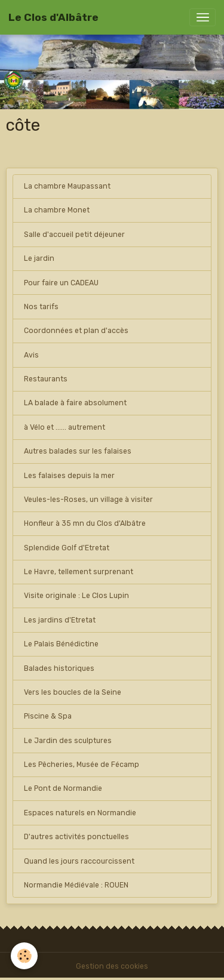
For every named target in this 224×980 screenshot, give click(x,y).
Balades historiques (59, 668)
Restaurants (46, 379)
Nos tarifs (41, 307)
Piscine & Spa (48, 716)
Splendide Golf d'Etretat (67, 548)
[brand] (53, 17)
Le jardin (39, 258)
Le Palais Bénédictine (61, 644)
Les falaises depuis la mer (69, 476)
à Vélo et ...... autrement (65, 427)
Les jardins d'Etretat (60, 620)
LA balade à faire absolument (75, 403)
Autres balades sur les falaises (78, 451)
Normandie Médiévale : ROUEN (76, 885)
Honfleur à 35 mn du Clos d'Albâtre (85, 523)
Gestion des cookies (112, 966)
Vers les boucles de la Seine (73, 692)
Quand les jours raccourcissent (79, 861)
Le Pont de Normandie (63, 788)
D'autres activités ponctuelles (76, 837)
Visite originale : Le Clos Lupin (76, 596)
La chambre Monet (57, 210)
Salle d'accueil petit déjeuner (74, 235)
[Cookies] (24, 956)
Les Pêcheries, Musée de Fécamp (82, 765)
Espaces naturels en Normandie (80, 813)
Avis (31, 355)
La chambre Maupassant (67, 186)
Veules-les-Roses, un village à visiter (88, 500)
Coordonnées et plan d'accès (76, 331)
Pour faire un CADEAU (61, 283)
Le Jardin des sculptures (68, 741)
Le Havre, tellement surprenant (79, 572)
